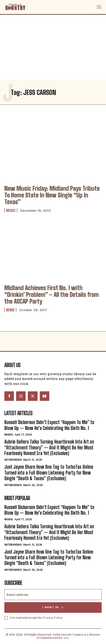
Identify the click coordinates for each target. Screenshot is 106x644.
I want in (53, 607)
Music (11, 210)
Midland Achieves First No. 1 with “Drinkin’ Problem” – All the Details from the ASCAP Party (52, 294)
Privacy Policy (52, 618)
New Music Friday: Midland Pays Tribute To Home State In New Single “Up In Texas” (52, 195)
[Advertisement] (53, 47)
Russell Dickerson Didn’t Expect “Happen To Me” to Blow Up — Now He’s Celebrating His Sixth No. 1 (49, 425)
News (10, 310)
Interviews (13, 460)
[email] (53, 595)
